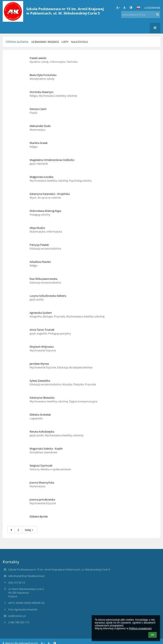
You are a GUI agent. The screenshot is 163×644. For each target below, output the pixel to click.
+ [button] (118, 7)
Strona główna (17, 42)
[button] (138, 8)
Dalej (30, 530)
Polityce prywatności (140, 628)
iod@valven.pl (17, 616)
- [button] (125, 7)
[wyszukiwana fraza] (141, 14)
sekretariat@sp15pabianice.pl (26, 576)
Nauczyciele (79, 42)
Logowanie (152, 8)
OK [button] (153, 635)
